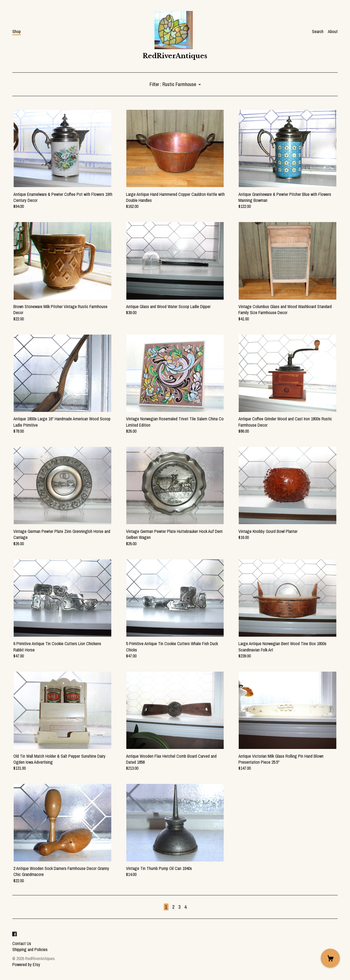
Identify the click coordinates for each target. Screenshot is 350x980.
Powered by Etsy (26, 964)
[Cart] (330, 958)
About (333, 31)
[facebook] (14, 934)
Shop (17, 31)
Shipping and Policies (30, 949)
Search (318, 31)
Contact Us (22, 943)
